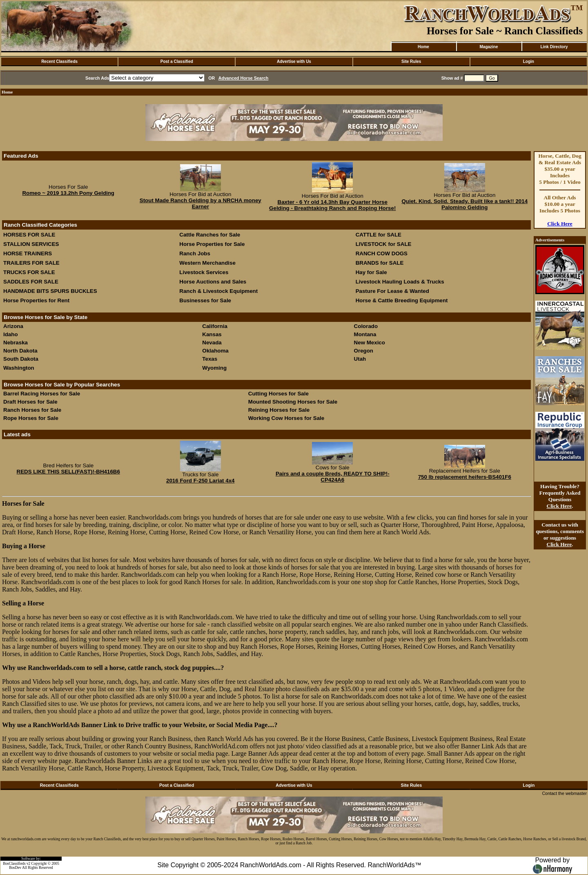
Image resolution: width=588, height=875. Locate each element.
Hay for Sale (372, 272)
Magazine (489, 47)
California (215, 326)
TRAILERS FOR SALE (31, 263)
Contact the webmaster (564, 793)
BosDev (15, 868)
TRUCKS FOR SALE (29, 272)
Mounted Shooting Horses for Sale (293, 402)
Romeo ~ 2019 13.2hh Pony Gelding (68, 193)
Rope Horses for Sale (31, 418)
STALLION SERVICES (31, 244)
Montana (365, 334)
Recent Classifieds (59, 61)
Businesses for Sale (205, 300)
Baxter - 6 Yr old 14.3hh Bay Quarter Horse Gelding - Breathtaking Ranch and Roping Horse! (332, 205)
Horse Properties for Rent (36, 300)
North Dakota (20, 351)
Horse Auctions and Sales (213, 282)
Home (423, 47)
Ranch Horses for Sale (32, 410)
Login (529, 61)
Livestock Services (204, 272)
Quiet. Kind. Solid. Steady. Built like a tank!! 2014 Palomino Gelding (464, 204)
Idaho (11, 334)
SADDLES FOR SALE (31, 282)
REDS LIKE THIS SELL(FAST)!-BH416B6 (68, 472)
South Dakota (21, 359)
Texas (210, 359)
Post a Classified (177, 61)
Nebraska (16, 343)
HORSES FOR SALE (29, 235)
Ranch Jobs (195, 253)
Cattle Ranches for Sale (210, 235)
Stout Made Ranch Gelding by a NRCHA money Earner (200, 203)
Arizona (13, 326)
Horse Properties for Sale (212, 244)
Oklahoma (215, 351)
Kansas (212, 334)
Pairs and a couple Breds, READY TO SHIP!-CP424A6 (333, 477)
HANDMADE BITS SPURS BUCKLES (50, 291)
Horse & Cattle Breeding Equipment (402, 300)
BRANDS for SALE (380, 263)
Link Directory (554, 47)
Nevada (212, 343)
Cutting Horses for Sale (278, 394)
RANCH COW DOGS (382, 253)
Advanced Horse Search (244, 78)
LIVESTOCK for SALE (384, 244)
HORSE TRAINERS (28, 253)
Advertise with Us (294, 61)
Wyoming (214, 368)
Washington (19, 368)
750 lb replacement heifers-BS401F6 (465, 477)
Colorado (366, 326)
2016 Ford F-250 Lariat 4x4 (200, 481)
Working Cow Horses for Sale (286, 418)
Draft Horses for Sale (30, 402)
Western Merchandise (207, 263)
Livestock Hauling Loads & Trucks (400, 282)
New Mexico (370, 343)
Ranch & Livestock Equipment (218, 291)
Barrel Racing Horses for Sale (42, 394)
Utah (360, 359)
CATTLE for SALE (379, 235)
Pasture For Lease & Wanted (392, 291)
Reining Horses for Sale (279, 410)
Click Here (560, 224)
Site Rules (411, 61)
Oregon (364, 351)
